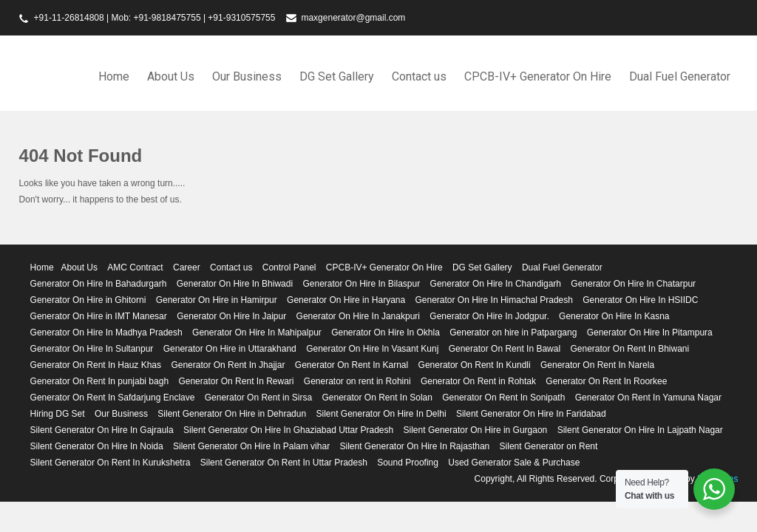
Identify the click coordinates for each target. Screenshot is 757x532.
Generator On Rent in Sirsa (258, 398)
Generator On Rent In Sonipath (503, 398)
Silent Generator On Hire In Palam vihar (251, 446)
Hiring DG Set (58, 414)
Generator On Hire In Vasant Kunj (372, 349)
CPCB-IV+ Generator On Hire (538, 76)
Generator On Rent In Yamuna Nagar (648, 398)
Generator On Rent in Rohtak (478, 381)
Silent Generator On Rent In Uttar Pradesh (284, 463)
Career (187, 267)
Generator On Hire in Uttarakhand (230, 349)
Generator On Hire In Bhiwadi (235, 284)
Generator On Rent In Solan (377, 398)
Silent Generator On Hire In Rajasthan (414, 446)
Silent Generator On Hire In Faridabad (531, 414)
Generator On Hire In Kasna (614, 316)
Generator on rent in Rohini (357, 381)
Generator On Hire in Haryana (346, 300)
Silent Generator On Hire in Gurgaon (476, 430)
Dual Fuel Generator (680, 76)
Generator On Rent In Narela (597, 365)
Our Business (247, 76)
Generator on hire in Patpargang (513, 332)
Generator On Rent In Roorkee (606, 381)
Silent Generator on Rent (549, 446)
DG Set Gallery (337, 76)
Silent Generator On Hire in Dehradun (232, 414)
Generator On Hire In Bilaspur (361, 284)
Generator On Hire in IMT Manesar (99, 316)
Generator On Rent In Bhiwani (629, 349)
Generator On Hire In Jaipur (231, 316)
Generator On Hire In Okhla (386, 332)
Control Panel (289, 267)
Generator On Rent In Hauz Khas (96, 365)
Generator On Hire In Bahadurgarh (99, 284)
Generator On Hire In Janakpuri (358, 316)
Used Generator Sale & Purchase (514, 463)
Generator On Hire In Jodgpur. (489, 316)
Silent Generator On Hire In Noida (97, 446)
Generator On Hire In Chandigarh (496, 284)
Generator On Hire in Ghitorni (88, 300)
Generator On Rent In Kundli (475, 365)
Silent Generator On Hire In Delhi (381, 414)
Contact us (419, 76)
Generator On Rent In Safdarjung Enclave (113, 398)
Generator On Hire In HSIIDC (640, 300)
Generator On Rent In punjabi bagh (99, 381)
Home (114, 76)
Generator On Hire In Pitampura (650, 332)
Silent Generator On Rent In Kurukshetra (111, 463)
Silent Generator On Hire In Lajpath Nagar (640, 430)
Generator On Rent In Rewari (236, 381)
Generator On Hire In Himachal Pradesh (494, 300)
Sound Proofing (408, 463)
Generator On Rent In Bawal (505, 349)
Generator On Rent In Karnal (352, 365)
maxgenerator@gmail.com (353, 18)
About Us (171, 76)
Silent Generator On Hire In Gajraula (102, 430)
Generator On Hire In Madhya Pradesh (106, 332)
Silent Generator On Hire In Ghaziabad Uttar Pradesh (288, 430)
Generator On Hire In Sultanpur (92, 349)
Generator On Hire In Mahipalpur (257, 332)
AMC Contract (135, 267)
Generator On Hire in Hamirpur (217, 300)
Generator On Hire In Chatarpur (633, 284)
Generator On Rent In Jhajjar (228, 365)
